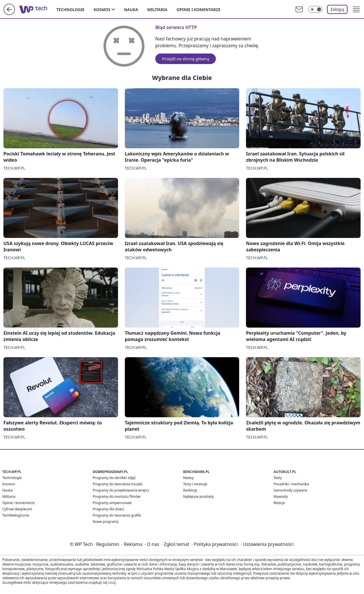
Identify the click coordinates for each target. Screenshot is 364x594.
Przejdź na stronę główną (186, 59)
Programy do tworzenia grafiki (117, 515)
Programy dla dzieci (108, 509)
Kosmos (102, 10)
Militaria (157, 10)
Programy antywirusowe (112, 503)
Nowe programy (106, 522)
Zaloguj (337, 9)
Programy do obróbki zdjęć (114, 478)
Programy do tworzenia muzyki (118, 484)
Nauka (131, 10)
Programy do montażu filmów (116, 497)
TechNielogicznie (16, 515)
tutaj (112, 582)
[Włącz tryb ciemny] (315, 9)
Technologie (70, 10)
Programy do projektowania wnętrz (121, 490)
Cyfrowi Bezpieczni (17, 509)
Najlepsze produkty (198, 497)
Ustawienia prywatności (267, 544)
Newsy (188, 478)
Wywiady (281, 497)
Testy (278, 478)
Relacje (279, 503)
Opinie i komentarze (198, 10)
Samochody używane (290, 490)
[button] (356, 9)
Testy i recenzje (195, 484)
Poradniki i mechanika (291, 484)
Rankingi (190, 490)
